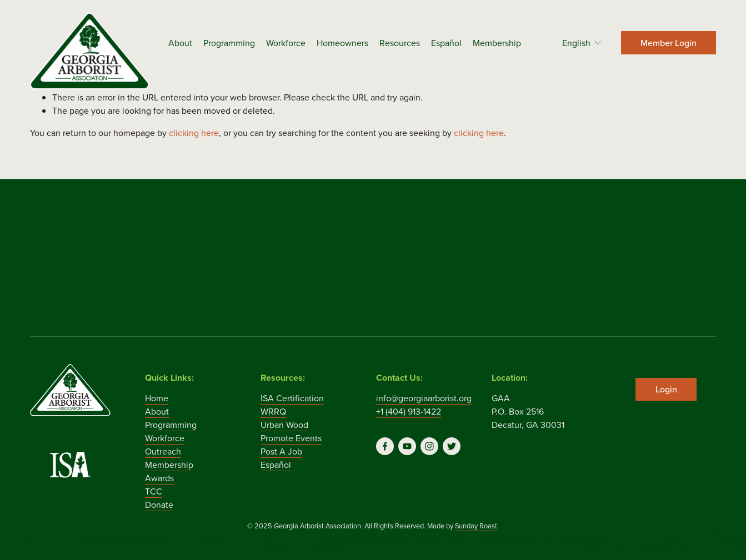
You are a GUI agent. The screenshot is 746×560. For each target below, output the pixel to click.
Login (666, 389)
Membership (497, 43)
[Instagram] (429, 446)
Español (446, 43)
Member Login (669, 43)
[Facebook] (385, 446)
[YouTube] (407, 446)
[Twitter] (452, 446)
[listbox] (575, 42)
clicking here (194, 133)
